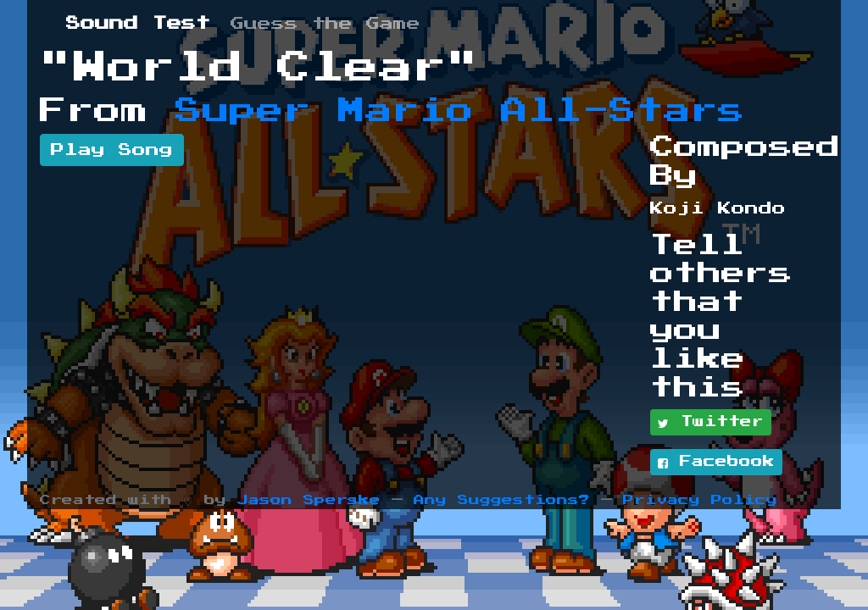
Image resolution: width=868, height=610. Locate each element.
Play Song (112, 150)
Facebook (716, 463)
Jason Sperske (309, 500)
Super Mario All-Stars (460, 111)
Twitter (711, 423)
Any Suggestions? (502, 500)
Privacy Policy (700, 500)
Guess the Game (325, 24)
